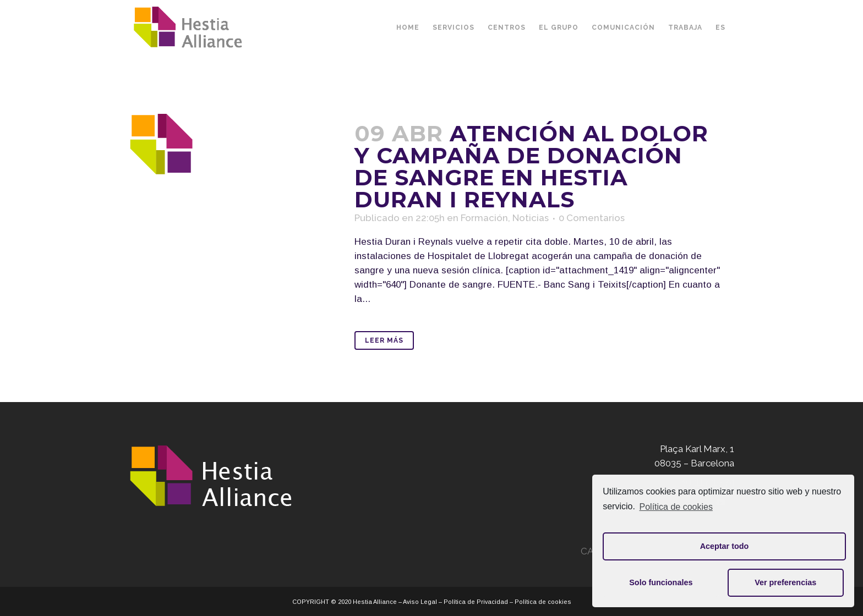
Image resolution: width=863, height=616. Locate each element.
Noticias (531, 218)
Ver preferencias (785, 582)
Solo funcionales (661, 582)
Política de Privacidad (476, 602)
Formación (484, 218)
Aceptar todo (725, 546)
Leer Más (384, 340)
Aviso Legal (420, 602)
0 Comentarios (592, 218)
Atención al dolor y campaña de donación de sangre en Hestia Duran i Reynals (531, 166)
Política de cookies (676, 507)
